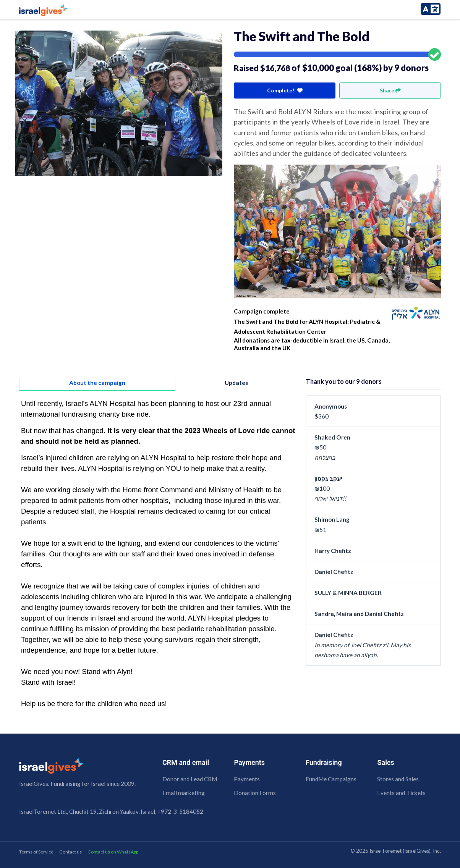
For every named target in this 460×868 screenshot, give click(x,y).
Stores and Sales (398, 779)
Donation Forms (255, 793)
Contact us (70, 852)
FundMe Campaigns (331, 779)
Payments (247, 779)
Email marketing (184, 793)
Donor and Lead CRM (190, 779)
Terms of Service (36, 852)
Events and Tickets (401, 793)
